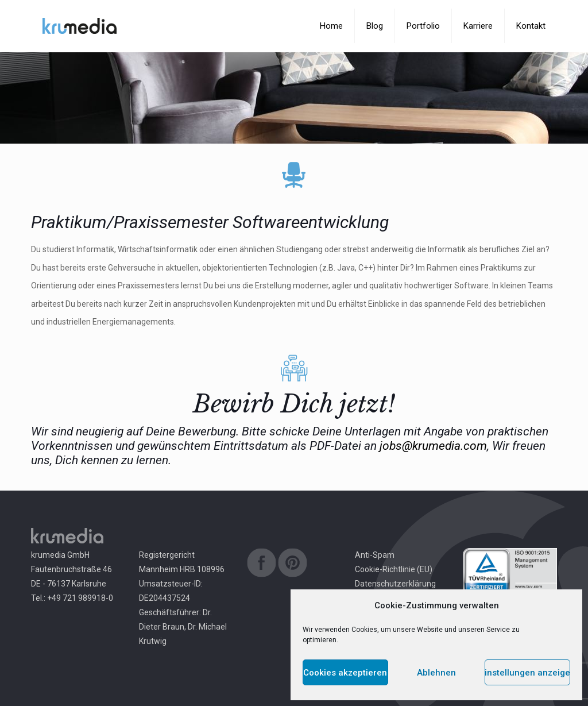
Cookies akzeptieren (345, 673)
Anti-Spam (375, 555)
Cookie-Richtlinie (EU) (394, 569)
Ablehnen (436, 673)
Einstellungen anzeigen (527, 673)
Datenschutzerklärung (395, 584)
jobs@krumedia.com (433, 446)
